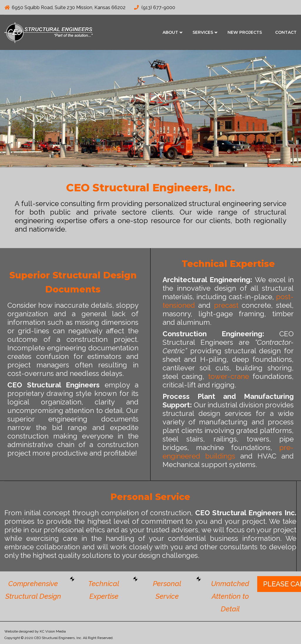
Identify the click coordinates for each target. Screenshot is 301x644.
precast (226, 305)
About (170, 32)
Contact (286, 32)
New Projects (245, 32)
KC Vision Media (53, 631)
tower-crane (229, 376)
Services (203, 32)
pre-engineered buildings (228, 452)
